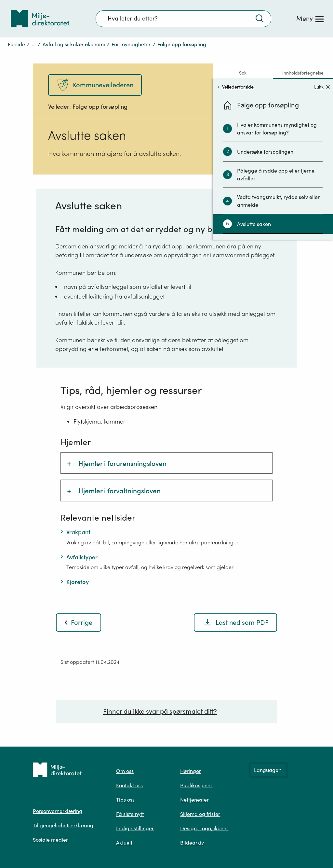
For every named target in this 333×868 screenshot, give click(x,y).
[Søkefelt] (183, 19)
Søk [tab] (243, 73)
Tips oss (125, 800)
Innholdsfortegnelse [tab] (303, 73)
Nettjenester (194, 800)
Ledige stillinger (135, 828)
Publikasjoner (196, 785)
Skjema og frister (200, 814)
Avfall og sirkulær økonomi (74, 44)
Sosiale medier (50, 840)
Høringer (191, 771)
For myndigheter (131, 44)
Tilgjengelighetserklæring (63, 825)
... (34, 44)
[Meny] (310, 19)
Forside (16, 44)
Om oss (125, 771)
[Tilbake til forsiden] (40, 19)
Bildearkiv (192, 843)
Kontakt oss (129, 785)
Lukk (322, 87)
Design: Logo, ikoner (204, 828)
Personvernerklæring (58, 811)
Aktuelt (124, 843)
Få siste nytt (130, 814)
